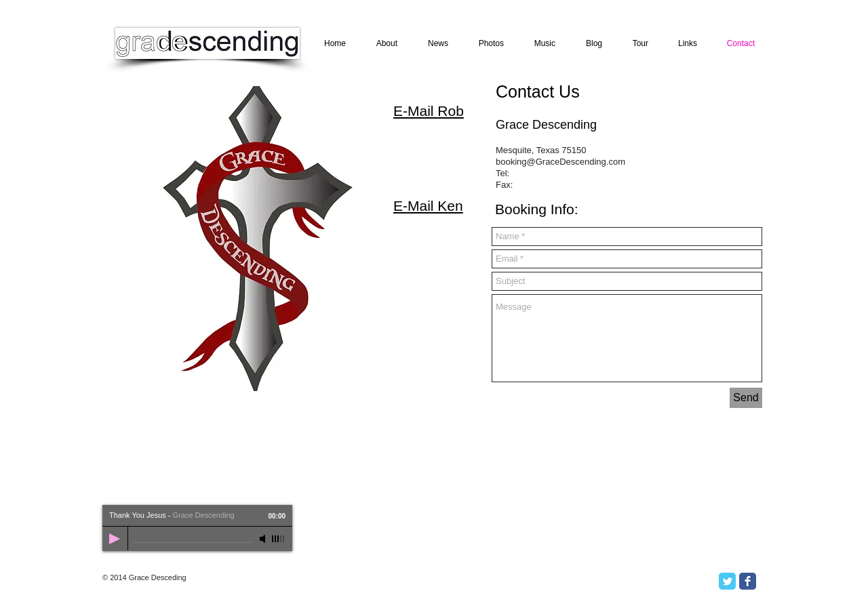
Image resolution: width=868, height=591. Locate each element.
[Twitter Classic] (727, 581)
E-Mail (415, 111)
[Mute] (264, 539)
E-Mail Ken (428, 206)
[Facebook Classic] (748, 581)
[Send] (746, 398)
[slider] (279, 539)
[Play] (115, 539)
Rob (451, 111)
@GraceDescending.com (576, 162)
